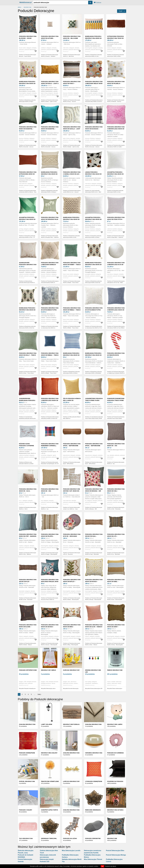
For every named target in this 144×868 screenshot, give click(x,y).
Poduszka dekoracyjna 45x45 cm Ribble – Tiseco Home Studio (72, 310)
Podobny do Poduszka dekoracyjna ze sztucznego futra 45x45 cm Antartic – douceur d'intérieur (50, 328)
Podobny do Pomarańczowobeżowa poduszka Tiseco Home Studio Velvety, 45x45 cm (116, 418)
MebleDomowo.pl (26, 2)
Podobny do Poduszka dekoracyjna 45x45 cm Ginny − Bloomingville (116, 644)
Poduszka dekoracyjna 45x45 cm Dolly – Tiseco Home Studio (28, 355)
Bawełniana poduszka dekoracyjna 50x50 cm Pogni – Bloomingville (27, 83)
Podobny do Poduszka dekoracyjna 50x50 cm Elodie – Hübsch (28, 644)
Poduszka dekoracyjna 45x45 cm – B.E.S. (28, 490)
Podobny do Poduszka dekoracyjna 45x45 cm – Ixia (50, 508)
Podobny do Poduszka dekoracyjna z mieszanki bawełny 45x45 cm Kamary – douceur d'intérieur (50, 283)
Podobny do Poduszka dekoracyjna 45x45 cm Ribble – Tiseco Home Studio (72, 328)
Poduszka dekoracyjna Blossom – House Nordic (28, 38)
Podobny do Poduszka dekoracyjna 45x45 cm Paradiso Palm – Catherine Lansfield (50, 237)
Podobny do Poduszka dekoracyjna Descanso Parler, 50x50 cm (50, 599)
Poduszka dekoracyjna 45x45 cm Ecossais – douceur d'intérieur (94, 129)
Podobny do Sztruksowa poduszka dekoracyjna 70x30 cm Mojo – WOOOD (116, 56)
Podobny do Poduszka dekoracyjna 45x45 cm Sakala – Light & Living (72, 146)
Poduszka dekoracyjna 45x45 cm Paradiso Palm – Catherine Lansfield (50, 219)
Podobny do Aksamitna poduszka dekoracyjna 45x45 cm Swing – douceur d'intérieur (93, 237)
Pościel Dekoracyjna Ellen (115, 851)
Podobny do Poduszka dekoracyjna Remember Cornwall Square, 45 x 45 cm (50, 464)
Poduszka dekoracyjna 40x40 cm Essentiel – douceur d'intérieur (50, 129)
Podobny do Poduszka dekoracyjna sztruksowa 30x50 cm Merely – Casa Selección (28, 192)
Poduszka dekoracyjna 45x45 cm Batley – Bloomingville (72, 582)
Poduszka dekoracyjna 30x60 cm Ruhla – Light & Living (50, 83)
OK (103, 866)
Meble (20, 7)
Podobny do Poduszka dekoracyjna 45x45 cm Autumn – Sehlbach (50, 55)
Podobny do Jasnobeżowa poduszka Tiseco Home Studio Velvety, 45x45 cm (94, 418)
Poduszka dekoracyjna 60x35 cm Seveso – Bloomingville (50, 627)
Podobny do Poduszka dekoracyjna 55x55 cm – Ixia (116, 463)
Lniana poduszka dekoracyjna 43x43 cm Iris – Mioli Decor (93, 174)
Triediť (121, 11)
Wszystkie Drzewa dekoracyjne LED (94, 688)
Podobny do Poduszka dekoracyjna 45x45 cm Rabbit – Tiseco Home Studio (72, 283)
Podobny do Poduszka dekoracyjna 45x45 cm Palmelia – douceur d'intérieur (116, 102)
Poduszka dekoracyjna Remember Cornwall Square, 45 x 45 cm (50, 446)
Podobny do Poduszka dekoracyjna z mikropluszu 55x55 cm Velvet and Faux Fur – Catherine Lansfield (50, 418)
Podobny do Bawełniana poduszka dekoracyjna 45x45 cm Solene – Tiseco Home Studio (71, 373)
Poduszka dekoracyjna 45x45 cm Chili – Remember (116, 491)
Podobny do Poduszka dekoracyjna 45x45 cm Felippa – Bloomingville (50, 553)
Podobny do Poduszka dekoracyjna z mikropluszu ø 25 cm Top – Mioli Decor (116, 283)
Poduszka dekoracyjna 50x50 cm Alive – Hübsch (94, 626)
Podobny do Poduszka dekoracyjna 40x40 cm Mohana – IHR (94, 508)
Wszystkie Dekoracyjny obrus (48, 688)
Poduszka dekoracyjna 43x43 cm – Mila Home (72, 37)
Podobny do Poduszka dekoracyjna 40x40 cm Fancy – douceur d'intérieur (72, 102)
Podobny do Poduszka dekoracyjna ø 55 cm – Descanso (72, 553)
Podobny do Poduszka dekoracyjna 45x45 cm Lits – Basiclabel (116, 553)
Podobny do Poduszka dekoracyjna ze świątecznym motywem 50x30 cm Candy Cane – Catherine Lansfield (116, 373)
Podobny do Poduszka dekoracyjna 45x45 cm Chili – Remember (116, 508)
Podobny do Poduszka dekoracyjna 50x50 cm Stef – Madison (28, 553)
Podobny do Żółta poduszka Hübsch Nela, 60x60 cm (72, 418)
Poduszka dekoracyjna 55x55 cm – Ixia (116, 445)
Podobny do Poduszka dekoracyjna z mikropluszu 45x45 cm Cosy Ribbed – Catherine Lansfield (116, 328)
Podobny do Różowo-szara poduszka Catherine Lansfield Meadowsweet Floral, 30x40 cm (26, 464)
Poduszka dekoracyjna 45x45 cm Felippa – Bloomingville (50, 536)
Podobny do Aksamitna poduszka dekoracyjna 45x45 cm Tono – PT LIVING (27, 237)
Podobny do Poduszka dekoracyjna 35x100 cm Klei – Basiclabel (28, 599)
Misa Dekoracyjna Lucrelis (71, 851)
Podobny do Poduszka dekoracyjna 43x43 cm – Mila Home (72, 55)
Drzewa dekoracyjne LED (93, 671)
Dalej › (39, 694)
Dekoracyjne (28, 7)
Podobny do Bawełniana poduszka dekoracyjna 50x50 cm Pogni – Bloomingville (27, 102)
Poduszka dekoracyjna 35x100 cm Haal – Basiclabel (94, 536)
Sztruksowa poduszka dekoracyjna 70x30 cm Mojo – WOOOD (115, 38)
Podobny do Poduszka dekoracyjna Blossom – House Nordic (28, 55)
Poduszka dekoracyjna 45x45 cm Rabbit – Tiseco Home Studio (72, 265)
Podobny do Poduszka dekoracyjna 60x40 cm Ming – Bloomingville (72, 644)
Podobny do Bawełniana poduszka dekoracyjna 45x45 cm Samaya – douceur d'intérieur (49, 192)
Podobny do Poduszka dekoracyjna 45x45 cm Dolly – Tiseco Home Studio (28, 373)
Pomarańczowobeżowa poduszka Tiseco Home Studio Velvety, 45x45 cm (116, 400)
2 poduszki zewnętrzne (94, 781)
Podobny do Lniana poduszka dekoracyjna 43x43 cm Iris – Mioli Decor (93, 192)
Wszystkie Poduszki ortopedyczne (27, 688)
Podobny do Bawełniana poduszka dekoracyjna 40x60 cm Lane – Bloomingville (93, 56)
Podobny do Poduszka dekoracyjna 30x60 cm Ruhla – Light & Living (50, 101)
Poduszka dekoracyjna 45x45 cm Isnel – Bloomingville (116, 582)
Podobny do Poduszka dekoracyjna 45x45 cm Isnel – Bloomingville (116, 599)
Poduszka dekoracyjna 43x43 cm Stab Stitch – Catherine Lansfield (116, 219)
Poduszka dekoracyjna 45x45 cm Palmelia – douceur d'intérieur (116, 83)
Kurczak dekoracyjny (71, 670)
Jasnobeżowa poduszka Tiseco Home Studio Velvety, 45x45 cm (94, 400)
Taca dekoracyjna (26, 838)
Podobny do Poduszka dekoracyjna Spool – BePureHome (72, 463)
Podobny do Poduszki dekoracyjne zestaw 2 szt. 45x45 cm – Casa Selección (71, 509)
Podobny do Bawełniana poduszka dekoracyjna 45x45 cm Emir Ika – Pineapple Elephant (93, 283)
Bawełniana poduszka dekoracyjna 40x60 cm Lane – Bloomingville (93, 38)
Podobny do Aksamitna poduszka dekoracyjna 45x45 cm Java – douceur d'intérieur (115, 192)
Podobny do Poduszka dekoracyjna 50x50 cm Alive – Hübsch (94, 644)
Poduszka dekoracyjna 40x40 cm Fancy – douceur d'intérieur (72, 83)
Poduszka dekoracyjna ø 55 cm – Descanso (72, 535)
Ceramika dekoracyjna (94, 753)
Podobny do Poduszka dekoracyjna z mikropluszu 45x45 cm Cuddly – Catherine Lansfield (116, 147)
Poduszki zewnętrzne (27, 753)
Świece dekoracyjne (115, 670)
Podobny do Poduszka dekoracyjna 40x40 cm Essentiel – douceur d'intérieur (50, 147)
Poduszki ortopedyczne (28, 670)
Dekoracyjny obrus (48, 670)
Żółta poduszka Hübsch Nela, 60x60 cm (72, 399)
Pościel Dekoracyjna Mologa (116, 855)
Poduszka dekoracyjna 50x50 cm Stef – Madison (28, 535)
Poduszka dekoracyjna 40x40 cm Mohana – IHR (94, 490)
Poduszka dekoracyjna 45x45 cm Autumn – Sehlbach (50, 38)
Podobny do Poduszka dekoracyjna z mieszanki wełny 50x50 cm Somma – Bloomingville (94, 102)
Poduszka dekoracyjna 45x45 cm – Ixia (50, 490)
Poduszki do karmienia (115, 753)
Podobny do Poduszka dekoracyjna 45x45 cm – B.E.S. (28, 508)
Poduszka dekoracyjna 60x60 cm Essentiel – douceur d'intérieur (28, 129)
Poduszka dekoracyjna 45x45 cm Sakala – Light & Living (72, 129)
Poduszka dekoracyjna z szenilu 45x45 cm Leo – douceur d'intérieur (72, 174)
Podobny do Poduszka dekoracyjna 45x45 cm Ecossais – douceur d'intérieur (94, 147)
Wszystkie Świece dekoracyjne (115, 688)
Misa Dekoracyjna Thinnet (93, 859)
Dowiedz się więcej (110, 866)
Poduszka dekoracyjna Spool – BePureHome (72, 445)
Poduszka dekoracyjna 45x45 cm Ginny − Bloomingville (116, 627)
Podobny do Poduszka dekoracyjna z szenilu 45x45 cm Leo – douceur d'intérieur (72, 192)
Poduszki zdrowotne (93, 838)
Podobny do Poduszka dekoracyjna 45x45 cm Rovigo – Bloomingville (94, 599)
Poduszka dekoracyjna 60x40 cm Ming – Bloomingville (72, 627)
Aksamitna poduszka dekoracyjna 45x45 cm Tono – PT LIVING (27, 219)
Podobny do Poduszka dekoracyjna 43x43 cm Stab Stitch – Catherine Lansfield (116, 237)
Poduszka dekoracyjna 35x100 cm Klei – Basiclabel (28, 582)
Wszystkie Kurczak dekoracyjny (71, 688)
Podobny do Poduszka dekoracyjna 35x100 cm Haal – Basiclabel (94, 553)
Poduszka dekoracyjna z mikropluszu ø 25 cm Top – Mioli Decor (116, 265)
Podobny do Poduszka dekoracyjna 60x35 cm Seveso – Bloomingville (50, 644)
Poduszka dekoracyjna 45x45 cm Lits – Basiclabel (116, 536)
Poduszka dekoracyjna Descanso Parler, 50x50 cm (50, 582)
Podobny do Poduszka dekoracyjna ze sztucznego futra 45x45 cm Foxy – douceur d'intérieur (94, 328)
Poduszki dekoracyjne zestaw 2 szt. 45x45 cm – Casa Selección (72, 491)
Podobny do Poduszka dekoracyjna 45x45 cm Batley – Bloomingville (72, 599)
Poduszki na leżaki (70, 838)
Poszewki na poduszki (115, 781)
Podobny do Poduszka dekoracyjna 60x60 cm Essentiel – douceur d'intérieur (28, 147)
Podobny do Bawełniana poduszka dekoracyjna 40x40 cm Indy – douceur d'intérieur (71, 237)
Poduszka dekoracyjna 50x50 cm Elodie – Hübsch (28, 627)
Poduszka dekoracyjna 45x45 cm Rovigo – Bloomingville (94, 582)
